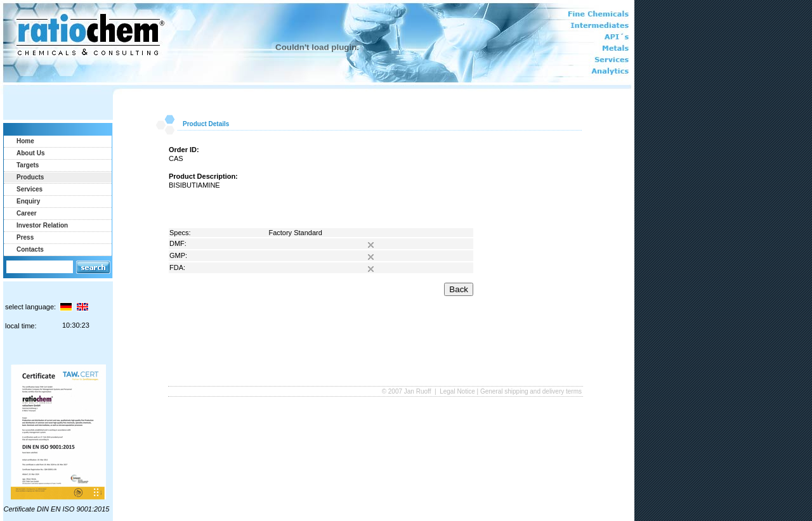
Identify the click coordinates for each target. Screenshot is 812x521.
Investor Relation (42, 225)
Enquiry (28, 201)
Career (27, 213)
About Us (30, 153)
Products (30, 177)
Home (25, 141)
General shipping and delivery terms (531, 391)
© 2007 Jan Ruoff (408, 391)
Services (29, 189)
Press (25, 237)
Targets (28, 165)
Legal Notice (457, 391)
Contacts (30, 249)
